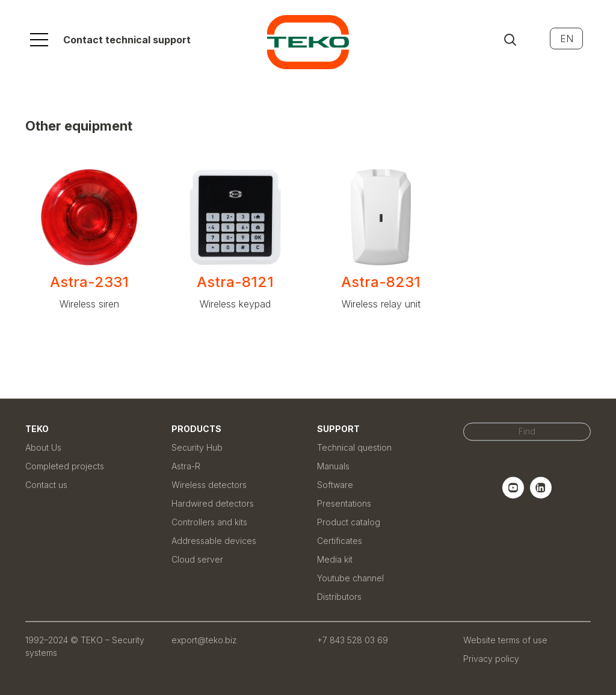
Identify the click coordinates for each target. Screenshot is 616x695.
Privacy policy (491, 659)
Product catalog (349, 522)
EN (567, 39)
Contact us (46, 485)
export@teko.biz (204, 640)
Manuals (333, 466)
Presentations (344, 503)
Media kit (335, 559)
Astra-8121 (235, 282)
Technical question (354, 447)
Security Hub (197, 447)
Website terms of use (505, 640)
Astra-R (186, 466)
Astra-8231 (381, 282)
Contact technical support (127, 40)
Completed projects (65, 466)
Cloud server (197, 559)
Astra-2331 (89, 282)
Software (335, 485)
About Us (43, 447)
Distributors (339, 597)
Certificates (340, 541)
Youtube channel (350, 578)
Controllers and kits (209, 522)
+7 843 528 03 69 (353, 640)
